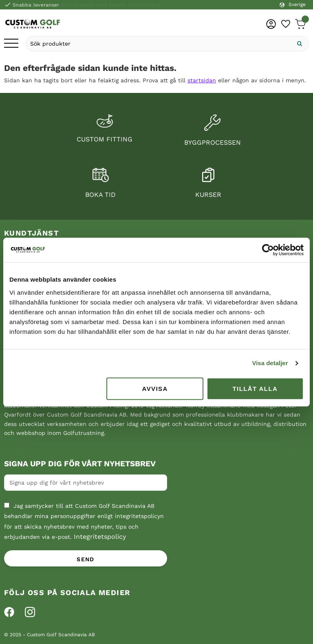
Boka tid (100, 195)
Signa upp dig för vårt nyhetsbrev (80, 464)
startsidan (202, 80)
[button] (11, 44)
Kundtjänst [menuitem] (32, 233)
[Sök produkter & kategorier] (158, 44)
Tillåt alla (255, 389)
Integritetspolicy (100, 537)
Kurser (208, 195)
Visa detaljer (270, 363)
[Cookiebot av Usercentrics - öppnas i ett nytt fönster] (268, 250)
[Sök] (300, 44)
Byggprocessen (213, 142)
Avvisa (155, 389)
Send (86, 559)
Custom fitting (105, 139)
